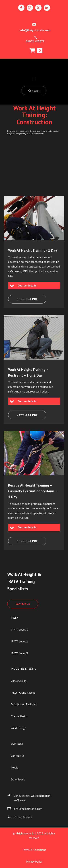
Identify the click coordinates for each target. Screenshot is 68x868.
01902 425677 (35, 41)
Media (15, 767)
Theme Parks (19, 716)
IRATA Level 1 (19, 630)
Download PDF (27, 299)
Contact (34, 90)
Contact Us (23, 604)
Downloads (18, 779)
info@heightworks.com (35, 30)
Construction (19, 681)
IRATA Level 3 (19, 653)
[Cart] (36, 51)
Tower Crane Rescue (23, 693)
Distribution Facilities (24, 704)
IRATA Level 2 (19, 641)
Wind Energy (18, 728)
